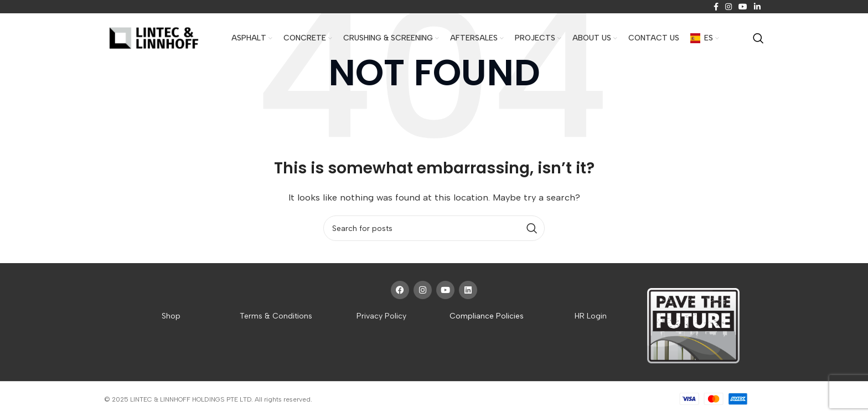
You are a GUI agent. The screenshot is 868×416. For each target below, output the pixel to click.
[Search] (758, 38)
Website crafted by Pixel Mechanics (370, 399)
